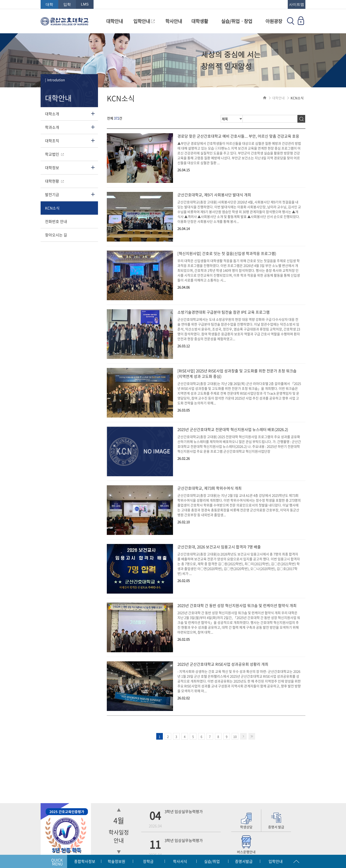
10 (235, 737)
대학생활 (200, 21)
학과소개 (52, 127)
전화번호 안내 (56, 221)
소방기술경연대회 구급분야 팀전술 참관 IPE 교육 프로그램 (224, 312)
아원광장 (274, 21)
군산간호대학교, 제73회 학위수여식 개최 (210, 488)
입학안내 (144, 21)
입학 (67, 5)
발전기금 (52, 194)
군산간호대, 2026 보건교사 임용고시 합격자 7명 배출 (219, 547)
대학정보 (52, 168)
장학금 (148, 861)
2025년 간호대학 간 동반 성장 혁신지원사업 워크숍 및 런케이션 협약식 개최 (237, 605)
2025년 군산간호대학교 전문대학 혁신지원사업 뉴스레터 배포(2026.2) (233, 429)
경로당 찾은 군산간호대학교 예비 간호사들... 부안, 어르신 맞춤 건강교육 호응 (238, 136)
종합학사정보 (85, 861)
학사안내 (174, 21)
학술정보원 (117, 861)
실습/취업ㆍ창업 (237, 21)
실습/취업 (212, 861)
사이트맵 (297, 5)
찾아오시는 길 (56, 235)
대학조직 (52, 141)
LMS (85, 4)
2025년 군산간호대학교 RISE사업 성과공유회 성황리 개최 (223, 664)
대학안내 (115, 21)
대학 (49, 5)
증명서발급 (244, 861)
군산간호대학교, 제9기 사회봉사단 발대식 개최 (214, 195)
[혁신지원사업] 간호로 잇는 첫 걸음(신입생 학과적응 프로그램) (227, 253)
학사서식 (180, 861)
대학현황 (54, 181)
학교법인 (54, 154)
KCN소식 (52, 208)
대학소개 (52, 114)
